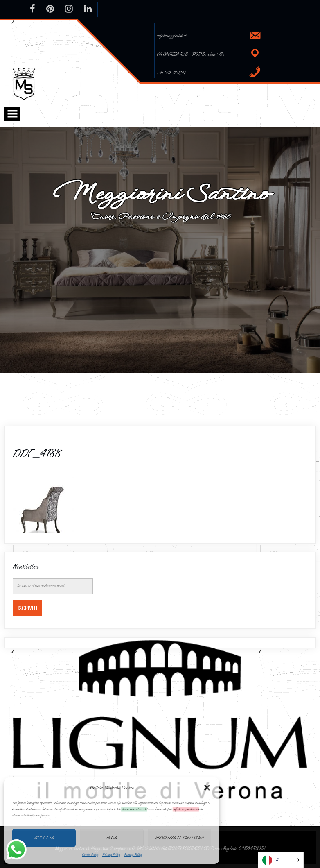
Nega (112, 838)
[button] (207, 788)
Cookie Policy (90, 854)
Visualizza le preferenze (179, 838)
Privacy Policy (111, 854)
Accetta (44, 838)
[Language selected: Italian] (281, 860)
